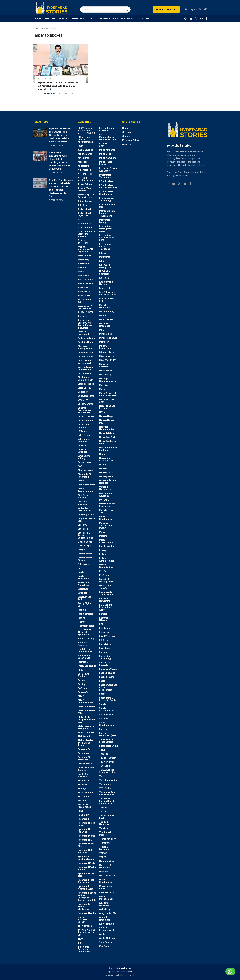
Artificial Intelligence (84, 242)
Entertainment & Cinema (86, 559)
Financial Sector (86, 626)
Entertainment (85, 554)
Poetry (103, 550)
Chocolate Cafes (86, 353)
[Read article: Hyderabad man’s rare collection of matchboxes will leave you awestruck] (60, 64)
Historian (82, 800)
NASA (102, 412)
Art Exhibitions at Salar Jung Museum (86, 234)
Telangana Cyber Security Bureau (108, 793)
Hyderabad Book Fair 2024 (86, 831)
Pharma (103, 536)
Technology (105, 784)
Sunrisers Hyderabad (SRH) (108, 734)
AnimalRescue (85, 201)
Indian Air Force (107, 150)
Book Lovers (84, 296)
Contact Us (128, 136)
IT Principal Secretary (105, 273)
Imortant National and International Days (87, 932)
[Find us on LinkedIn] (191, 19)
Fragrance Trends (87, 666)
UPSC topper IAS (108, 876)
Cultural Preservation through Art (84, 410)
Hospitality (83, 815)
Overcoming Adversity (105, 495)
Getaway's (83, 692)
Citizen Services (86, 357)
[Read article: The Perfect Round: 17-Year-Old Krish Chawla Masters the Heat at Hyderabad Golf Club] (40, 183)
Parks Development (106, 518)
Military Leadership (105, 347)
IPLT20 (103, 253)
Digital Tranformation (85, 490)
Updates (103, 872)
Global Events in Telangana (86, 727)
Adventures (83, 158)
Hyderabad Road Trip (86, 875)
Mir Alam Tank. (107, 352)
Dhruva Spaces (85, 470)
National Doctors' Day (108, 422)
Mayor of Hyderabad (105, 325)
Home (35, 28)
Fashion (82, 610)
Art (79, 220)
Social (102, 681)
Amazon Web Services (84, 189)
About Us (127, 144)
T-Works (104, 754)
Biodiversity (84, 292)
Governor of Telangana (84, 758)
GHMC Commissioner (85, 701)
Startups (104, 719)
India (80, 943)
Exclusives (83, 589)
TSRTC (103, 857)
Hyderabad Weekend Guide (85, 888)
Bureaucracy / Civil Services (85, 307)
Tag (42, 28)
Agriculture (83, 166)
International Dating (106, 221)
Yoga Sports (105, 942)
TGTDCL (104, 812)
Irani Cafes (105, 257)
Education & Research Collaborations (85, 535)
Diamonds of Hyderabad (84, 476)
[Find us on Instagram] (186, 19)
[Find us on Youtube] (202, 19)
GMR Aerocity (85, 736)
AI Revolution (84, 170)
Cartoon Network (86, 338)
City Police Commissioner (85, 379)
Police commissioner (107, 566)
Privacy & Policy (131, 140)
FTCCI (81, 670)
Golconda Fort (85, 749)
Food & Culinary (86, 639)
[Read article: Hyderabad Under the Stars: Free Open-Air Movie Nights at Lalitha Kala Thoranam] (40, 132)
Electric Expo (84, 546)
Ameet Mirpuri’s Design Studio (86, 196)
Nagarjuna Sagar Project (108, 407)
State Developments (107, 724)
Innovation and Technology (107, 199)
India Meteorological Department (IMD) (108, 137)
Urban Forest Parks (106, 887)
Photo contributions (106, 541)
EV (79, 568)
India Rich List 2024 (106, 145)
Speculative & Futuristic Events (108, 699)
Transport (104, 843)
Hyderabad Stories (123, 968)
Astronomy (83, 260)
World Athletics (107, 938)
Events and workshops (83, 584)
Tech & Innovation (108, 780)
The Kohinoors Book (107, 817)
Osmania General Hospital (108, 482)
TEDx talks (105, 788)
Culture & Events (86, 417)
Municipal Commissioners (107, 380)
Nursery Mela (106, 476)
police (102, 554)
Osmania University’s (105, 488)
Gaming (82, 684)
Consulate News (86, 396)
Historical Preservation (84, 806)
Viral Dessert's (107, 892)
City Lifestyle (84, 373)
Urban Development (106, 881)
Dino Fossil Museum (83, 496)
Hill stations (84, 797)
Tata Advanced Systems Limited (108, 771)
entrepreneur (84, 564)
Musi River (105, 385)
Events (81, 572)
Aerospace (83, 162)
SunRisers (104, 729)
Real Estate (105, 628)
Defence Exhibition (83, 451)
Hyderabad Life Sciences (85, 851)
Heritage (82, 789)
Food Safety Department (84, 657)
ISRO (102, 261)
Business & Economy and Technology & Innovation (85, 324)
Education (83, 529)
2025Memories (85, 150)
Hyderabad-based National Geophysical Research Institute (87, 896)
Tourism (104, 828)
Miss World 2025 (108, 360)
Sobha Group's (107, 677)
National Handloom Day (107, 428)
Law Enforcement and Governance (108, 293)
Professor (104, 575)
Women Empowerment (107, 929)
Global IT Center (86, 732)
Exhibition (83, 593)
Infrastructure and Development (108, 186)
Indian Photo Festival (106, 163)
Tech (102, 776)
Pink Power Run (107, 546)
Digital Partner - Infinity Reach (120, 972)
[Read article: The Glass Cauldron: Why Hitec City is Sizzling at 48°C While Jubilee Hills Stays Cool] (40, 156)
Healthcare (83, 781)
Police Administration (107, 560)
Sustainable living (108, 746)
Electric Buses (85, 542)
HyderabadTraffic (87, 913)
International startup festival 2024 (107, 238)
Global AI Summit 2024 (86, 712)
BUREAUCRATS (85, 312)
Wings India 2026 (108, 913)
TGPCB (103, 808)
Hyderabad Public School (87, 868)
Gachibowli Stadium (83, 675)
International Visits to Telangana (106, 246)
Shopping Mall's (107, 673)
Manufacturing (107, 311)
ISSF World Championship (107, 266)
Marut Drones (106, 319)
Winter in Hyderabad (105, 919)
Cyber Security (85, 435)
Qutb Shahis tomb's (105, 587)
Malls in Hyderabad (105, 306)
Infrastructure (106, 181)
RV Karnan (104, 640)
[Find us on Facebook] (207, 19)
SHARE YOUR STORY (166, 9)
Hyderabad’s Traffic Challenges (84, 907)
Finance (82, 622)
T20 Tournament (108, 758)
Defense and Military (84, 457)
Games (81, 680)
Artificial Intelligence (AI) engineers (86, 249)
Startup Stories (107, 715)
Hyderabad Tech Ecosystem (86, 881)
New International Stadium (108, 449)
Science (103, 652)
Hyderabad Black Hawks (86, 824)
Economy (82, 525)
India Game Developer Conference (84, 949)
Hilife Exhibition (85, 793)
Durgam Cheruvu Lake (86, 520)
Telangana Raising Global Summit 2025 (107, 801)
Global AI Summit (86, 707)
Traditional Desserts (105, 834)
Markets (103, 315)
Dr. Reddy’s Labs (86, 514)
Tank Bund (105, 766)
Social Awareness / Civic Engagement (108, 687)
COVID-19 (83, 400)
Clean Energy (84, 388)
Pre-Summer (106, 571)
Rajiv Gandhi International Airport (106, 607)
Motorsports (106, 371)
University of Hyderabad (106, 866)
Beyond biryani (85, 284)
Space (102, 694)
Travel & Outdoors (104, 848)
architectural (84, 209)
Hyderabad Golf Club (86, 845)
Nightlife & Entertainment (106, 459)
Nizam (102, 464)
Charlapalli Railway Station (85, 347)
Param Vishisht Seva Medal (107, 505)
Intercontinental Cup (107, 206)
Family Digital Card (85, 605)
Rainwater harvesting (105, 600)
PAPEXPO (104, 500)
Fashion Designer (87, 614)
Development (84, 462)
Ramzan (103, 614)
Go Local (127, 132)
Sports (103, 704)
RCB (101, 624)
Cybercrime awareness (84, 440)
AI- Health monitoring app (85, 179)
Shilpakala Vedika (108, 669)
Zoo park (104, 946)
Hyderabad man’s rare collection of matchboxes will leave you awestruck (59, 86)
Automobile (83, 264)
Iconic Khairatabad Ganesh (84, 919)
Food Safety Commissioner (85, 650)
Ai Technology (85, 174)
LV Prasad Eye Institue (106, 300)
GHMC (81, 696)
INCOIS (81, 939)
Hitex (80, 811)
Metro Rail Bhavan (108, 338)
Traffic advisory (107, 839)
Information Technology (105, 176)
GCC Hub (82, 688)
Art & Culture (44, 79)
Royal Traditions (108, 636)
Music (102, 389)
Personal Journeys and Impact (106, 525)
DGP (80, 466)
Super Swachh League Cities (106, 741)
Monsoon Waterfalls (104, 365)
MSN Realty (105, 375)
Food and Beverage (82, 644)
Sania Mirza (105, 644)
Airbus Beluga (85, 184)
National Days (106, 416)
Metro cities (106, 334)
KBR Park (104, 278)
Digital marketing (86, 485)
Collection (83, 392)
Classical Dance (86, 384)
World (102, 934)
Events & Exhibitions (83, 577)
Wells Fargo (105, 909)
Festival (82, 618)
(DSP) (81, 146)
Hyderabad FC (85, 840)
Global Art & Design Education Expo (87, 720)
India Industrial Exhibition (107, 129)
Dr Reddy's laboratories (84, 509)
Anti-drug (83, 205)
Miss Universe (106, 356)
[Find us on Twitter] (196, 19)
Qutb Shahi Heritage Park (106, 580)
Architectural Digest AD (84, 214)
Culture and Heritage (84, 426)
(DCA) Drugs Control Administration (85, 139)
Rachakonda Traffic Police (106, 593)
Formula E (83, 662)
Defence (82, 445)
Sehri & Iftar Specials (105, 664)
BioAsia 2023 (84, 288)
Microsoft (104, 342)
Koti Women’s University (106, 283)
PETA (102, 532)
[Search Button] (127, 8)
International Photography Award (106, 229)
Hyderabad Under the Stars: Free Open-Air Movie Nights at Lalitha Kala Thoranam (60, 135)
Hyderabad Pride (86, 863)
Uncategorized (107, 861)
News (102, 454)
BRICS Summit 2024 (85, 301)
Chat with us (223, 972)
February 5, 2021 (66, 93)
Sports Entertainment (106, 709)
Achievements (85, 154)
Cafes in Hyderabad (83, 333)
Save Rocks (105, 648)
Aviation (82, 268)
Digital (81, 481)
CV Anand (82, 431)
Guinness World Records (86, 769)
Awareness (83, 276)
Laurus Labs (105, 288)
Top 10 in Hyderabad (105, 823)
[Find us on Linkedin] (174, 184)
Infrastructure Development (106, 193)
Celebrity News (85, 342)
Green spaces (85, 764)
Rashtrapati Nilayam (105, 619)
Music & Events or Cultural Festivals (108, 394)
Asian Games (84, 256)
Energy (81, 550)
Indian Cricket (106, 154)
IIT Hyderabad (85, 926)
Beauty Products (86, 280)
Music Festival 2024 (107, 401)
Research (104, 632)
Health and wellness (83, 775)
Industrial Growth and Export (108, 170)
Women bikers (107, 924)
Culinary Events (85, 404)
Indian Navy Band (108, 158)
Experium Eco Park (84, 598)
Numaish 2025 (106, 472)
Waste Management (106, 898)
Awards (81, 272)
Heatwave (82, 785)
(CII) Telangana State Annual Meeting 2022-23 (86, 131)
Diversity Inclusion (82, 503)
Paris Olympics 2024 (107, 511)
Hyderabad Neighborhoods (86, 858)
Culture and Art (85, 421)
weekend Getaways (104, 904)
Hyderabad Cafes (86, 836)
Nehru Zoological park (108, 442)
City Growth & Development (84, 362)
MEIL (102, 330)
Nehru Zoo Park (107, 437)
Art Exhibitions (85, 227)
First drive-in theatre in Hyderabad (84, 632)
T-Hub (102, 750)
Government (84, 753)
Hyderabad (83, 819)
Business (82, 316)
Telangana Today (49, 93)
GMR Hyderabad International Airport (86, 743)
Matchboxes (51, 28)
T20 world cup (107, 762)
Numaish (104, 468)
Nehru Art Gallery (108, 433)
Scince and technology (105, 657)
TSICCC (103, 853)
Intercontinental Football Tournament (107, 213)
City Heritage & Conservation (85, 368)
